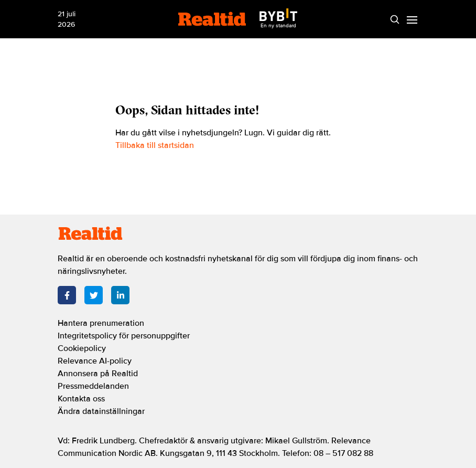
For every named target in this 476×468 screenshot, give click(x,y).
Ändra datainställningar (101, 411)
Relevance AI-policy (95, 361)
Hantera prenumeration (101, 323)
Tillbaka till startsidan (155, 145)
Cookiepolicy (82, 348)
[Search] (394, 19)
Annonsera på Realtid (98, 374)
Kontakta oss (81, 399)
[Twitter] (94, 295)
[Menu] (412, 19)
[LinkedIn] (120, 295)
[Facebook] (67, 295)
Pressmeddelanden (93, 386)
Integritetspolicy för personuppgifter (124, 336)
